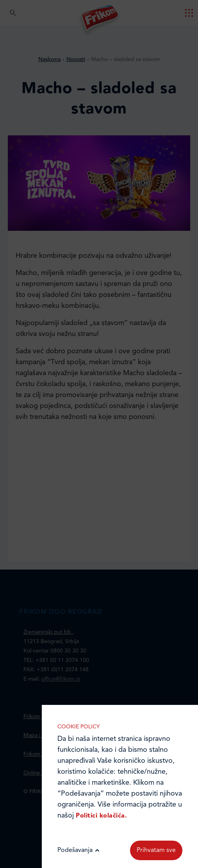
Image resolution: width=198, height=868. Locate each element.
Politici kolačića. (101, 816)
